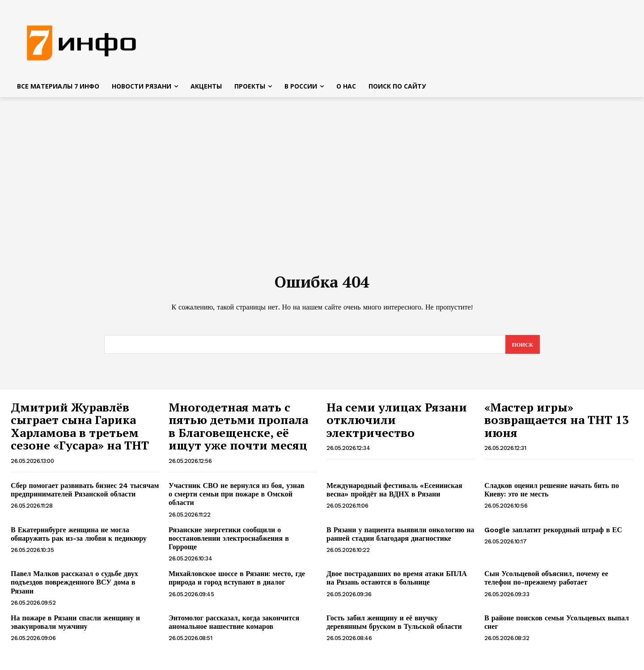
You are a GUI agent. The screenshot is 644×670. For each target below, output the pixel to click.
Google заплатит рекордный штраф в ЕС (553, 533)
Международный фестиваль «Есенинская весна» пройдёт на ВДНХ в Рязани (394, 493)
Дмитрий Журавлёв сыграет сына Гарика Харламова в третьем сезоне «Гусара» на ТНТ (81, 429)
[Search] (522, 348)
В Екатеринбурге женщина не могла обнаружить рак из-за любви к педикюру (79, 537)
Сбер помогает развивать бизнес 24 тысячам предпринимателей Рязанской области (85, 493)
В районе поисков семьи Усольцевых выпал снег (557, 625)
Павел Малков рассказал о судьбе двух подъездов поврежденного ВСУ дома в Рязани (74, 585)
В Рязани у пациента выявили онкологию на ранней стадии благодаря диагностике (400, 537)
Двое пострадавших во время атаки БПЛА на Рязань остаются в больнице (397, 581)
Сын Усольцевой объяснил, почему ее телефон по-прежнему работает (546, 581)
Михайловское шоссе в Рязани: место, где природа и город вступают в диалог (237, 581)
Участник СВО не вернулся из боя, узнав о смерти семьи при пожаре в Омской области (237, 497)
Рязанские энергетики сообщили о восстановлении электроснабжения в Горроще (229, 541)
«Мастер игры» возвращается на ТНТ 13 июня (557, 423)
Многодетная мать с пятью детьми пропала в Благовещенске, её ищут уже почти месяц (239, 429)
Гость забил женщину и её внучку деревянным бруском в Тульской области (394, 625)
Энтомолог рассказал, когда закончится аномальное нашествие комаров (234, 625)
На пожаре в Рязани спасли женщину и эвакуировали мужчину (75, 625)
